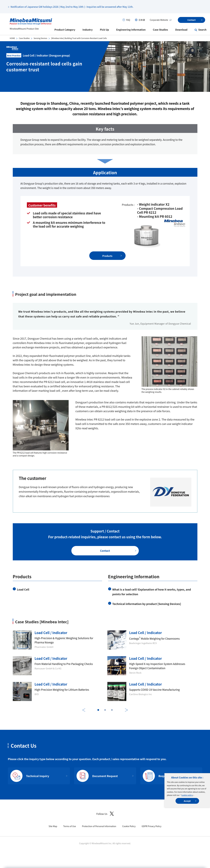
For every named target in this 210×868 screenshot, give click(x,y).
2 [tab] (105, 710)
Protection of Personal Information (99, 826)
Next (126, 710)
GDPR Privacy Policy (152, 826)
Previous (84, 710)
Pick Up (104, 30)
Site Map (53, 826)
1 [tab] (98, 710)
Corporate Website (161, 20)
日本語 (142, 20)
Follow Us (105, 814)
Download (181, 30)
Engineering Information (131, 30)
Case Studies (160, 30)
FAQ (128, 20)
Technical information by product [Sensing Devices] (147, 604)
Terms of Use (70, 826)
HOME (12, 38)
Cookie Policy (129, 826)
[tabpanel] (105, 666)
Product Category (65, 30)
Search (202, 30)
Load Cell (23, 589)
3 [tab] (112, 710)
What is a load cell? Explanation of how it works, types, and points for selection (152, 592)
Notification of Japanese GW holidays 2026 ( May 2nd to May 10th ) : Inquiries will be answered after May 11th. (72, 7)
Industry (88, 30)
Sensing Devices (40, 38)
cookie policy (187, 795)
